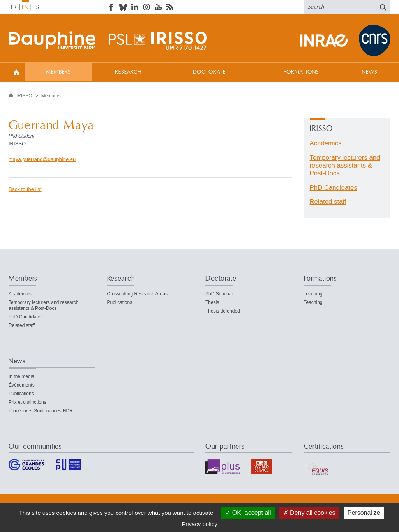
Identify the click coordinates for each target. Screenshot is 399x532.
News (370, 72)
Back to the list (25, 189)
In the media (21, 376)
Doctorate (209, 72)
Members (58, 72)
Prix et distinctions (27, 402)
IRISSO (24, 96)
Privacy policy (199, 524)
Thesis (212, 302)
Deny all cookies (309, 513)
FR (14, 7)
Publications (120, 302)
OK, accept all (248, 513)
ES (36, 7)
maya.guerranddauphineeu (42, 159)
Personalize (364, 513)
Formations (301, 72)
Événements (22, 385)
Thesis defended (223, 311)
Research (128, 72)
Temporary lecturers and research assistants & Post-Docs (345, 165)
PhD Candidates (334, 188)
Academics (326, 143)
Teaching (313, 294)
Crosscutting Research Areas (137, 294)
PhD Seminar (219, 294)
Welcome (16, 72)
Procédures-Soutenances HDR (41, 411)
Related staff (328, 202)
